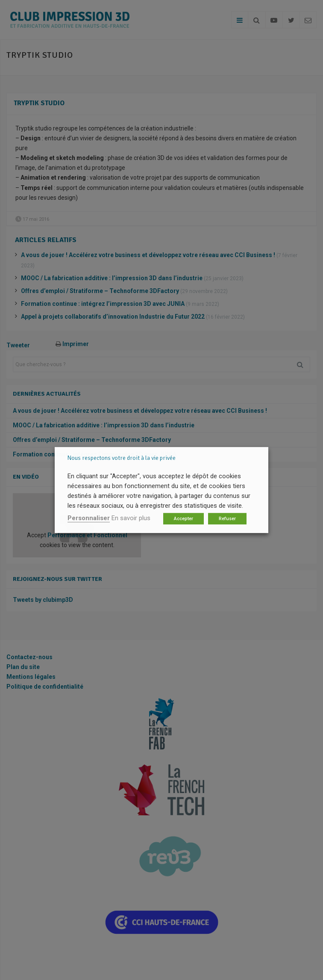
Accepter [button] (184, 519)
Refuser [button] (227, 519)
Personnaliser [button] (89, 518)
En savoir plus (131, 518)
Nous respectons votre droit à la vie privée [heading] (122, 458)
